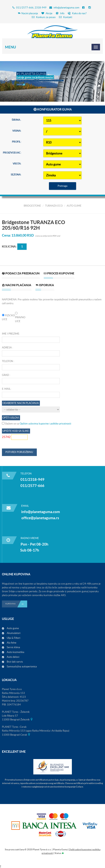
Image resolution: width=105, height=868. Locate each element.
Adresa (7, 348)
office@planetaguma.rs (40, 518)
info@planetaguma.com (66, 8)
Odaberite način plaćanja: (21, 403)
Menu (10, 47)
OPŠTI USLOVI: (11, 418)
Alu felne (12, 643)
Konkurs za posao (44, 17)
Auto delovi (13, 657)
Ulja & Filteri (13, 638)
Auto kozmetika (16, 652)
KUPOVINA (16, 604)
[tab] (21, 275)
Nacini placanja (28, 13)
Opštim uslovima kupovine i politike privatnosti (45, 424)
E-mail (6, 389)
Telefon (8, 361)
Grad (5, 375)
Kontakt (66, 17)
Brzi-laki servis (15, 662)
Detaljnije (21, 82)
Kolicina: (9, 246)
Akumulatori (14, 633)
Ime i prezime (11, 334)
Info (60, 13)
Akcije (47, 13)
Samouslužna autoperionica (22, 667)
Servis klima (13, 647)
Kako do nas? (77, 13)
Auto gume (13, 628)
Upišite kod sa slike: (16, 431)
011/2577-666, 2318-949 (31, 8)
